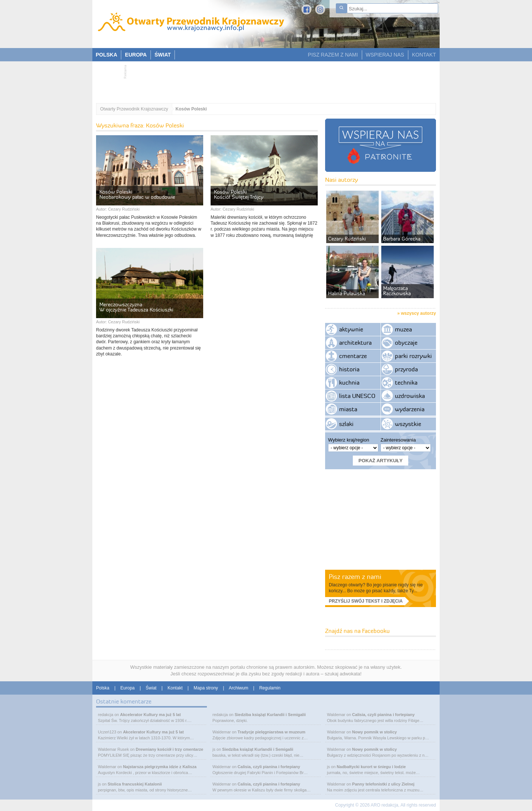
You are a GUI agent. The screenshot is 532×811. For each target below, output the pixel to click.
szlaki (346, 424)
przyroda (406, 369)
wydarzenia (410, 409)
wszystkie (408, 424)
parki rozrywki (413, 356)
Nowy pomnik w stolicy (374, 732)
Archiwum (238, 688)
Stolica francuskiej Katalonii (135, 784)
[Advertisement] (262, 80)
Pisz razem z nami (355, 577)
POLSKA (106, 55)
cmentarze (353, 356)
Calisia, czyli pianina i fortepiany (269, 767)
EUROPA (136, 55)
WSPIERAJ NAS (385, 55)
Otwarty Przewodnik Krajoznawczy (134, 109)
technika (406, 382)
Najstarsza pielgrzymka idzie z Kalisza (160, 767)
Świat (151, 688)
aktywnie (351, 329)
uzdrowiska (410, 396)
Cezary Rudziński (124, 209)
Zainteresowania (398, 440)
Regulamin (270, 688)
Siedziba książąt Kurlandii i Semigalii (270, 715)
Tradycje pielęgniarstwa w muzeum (271, 732)
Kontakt (175, 688)
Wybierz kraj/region (349, 440)
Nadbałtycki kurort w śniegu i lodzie (371, 767)
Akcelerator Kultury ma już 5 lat (150, 715)
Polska (103, 688)
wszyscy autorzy (418, 313)
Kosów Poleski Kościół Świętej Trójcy (239, 194)
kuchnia (349, 382)
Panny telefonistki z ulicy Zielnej (383, 784)
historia (349, 369)
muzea (403, 329)
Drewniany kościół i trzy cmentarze (169, 749)
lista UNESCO (357, 396)
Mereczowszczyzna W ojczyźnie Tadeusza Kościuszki (136, 307)
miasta (348, 409)
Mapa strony (206, 688)
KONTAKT (424, 55)
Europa (128, 688)
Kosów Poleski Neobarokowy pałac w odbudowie (137, 194)
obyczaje (406, 343)
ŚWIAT (163, 55)
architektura (355, 343)
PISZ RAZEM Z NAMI (333, 55)
